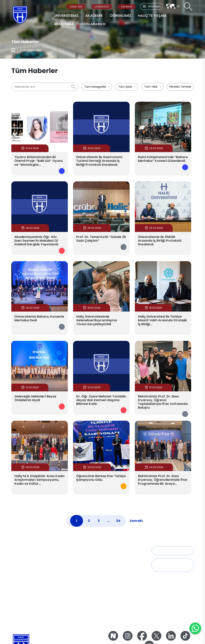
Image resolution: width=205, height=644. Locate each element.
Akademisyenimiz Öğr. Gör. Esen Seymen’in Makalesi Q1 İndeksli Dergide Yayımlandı (36, 241)
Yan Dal (110, 577)
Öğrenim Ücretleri (117, 593)
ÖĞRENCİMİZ (120, 16)
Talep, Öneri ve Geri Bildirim (172, 565)
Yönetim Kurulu (22, 572)
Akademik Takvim (117, 567)
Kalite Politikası (68, 614)
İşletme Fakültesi (69, 577)
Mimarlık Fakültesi (70, 593)
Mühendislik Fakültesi (72, 588)
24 (118, 521)
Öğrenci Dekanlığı (117, 561)
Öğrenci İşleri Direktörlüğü (122, 556)
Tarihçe (16, 556)
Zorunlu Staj (113, 603)
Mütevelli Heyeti (22, 567)
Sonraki (136, 521)
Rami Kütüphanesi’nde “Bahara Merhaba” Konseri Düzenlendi (163, 159)
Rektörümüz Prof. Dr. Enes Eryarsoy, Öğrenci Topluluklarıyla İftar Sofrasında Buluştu (163, 402)
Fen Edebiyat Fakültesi (73, 561)
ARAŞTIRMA (64, 24)
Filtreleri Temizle (180, 87)
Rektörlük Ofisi (21, 561)
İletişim (162, 551)
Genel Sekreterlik (23, 577)
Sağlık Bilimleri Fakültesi (74, 556)
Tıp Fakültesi (66, 572)
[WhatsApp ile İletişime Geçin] (195, 628)
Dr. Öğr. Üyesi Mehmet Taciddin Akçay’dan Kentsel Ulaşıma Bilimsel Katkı (101, 400)
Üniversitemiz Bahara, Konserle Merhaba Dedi (39, 318)
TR (173, 6)
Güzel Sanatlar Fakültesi (75, 567)
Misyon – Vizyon (69, 608)
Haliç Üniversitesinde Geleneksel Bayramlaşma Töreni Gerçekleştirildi (97, 320)
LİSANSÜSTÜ (102, 7)
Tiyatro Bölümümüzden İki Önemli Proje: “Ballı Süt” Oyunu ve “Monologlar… (39, 161)
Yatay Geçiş (113, 582)
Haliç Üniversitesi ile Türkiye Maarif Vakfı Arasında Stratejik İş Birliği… (162, 320)
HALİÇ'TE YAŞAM (152, 16)
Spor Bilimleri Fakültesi (73, 582)
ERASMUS (127, 7)
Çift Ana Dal (113, 572)
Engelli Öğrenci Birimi (119, 598)
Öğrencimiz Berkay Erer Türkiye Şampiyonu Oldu (101, 478)
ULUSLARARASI (93, 24)
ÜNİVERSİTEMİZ (66, 16)
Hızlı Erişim (152, 6)
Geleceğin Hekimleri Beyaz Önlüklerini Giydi (35, 398)
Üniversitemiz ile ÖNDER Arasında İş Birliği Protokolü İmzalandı (160, 241)
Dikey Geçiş (113, 588)
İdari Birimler (20, 582)
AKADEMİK (94, 16)
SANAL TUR (76, 7)
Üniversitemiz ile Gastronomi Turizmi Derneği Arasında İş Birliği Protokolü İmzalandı (99, 161)
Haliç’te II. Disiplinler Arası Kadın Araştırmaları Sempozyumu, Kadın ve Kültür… (39, 480)
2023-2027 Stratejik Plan (74, 619)
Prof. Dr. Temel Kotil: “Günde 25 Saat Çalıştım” (101, 239)
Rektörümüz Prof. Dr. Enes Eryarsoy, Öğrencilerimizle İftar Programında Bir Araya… (163, 480)
